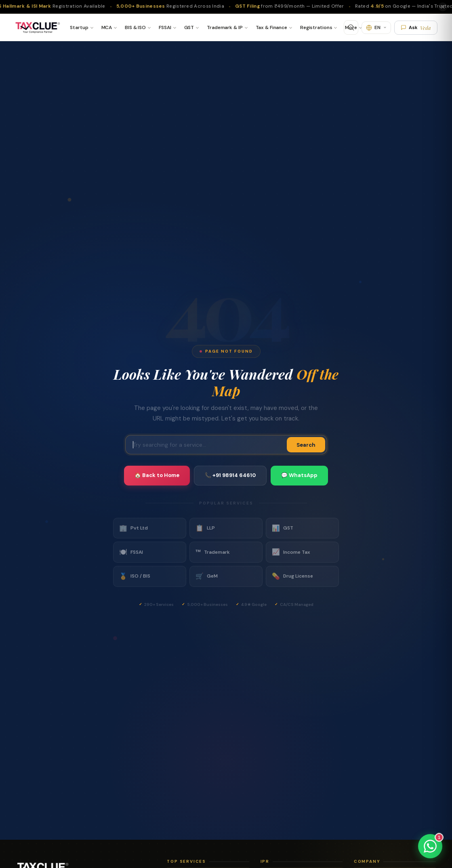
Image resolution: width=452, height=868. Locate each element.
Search (306, 445)
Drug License (292, 576)
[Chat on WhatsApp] (430, 846)
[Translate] (376, 28)
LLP (205, 528)
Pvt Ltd (133, 528)
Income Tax (291, 552)
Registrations (316, 27)
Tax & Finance (271, 27)
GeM (207, 576)
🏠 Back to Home (157, 475)
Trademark (213, 552)
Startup (79, 27)
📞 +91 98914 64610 (230, 475)
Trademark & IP (225, 27)
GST (189, 27)
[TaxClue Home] (37, 27)
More (351, 27)
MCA (107, 27)
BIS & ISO (135, 27)
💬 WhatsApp (299, 475)
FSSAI (165, 27)
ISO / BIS (135, 576)
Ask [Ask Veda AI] (416, 28)
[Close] (443, 7)
